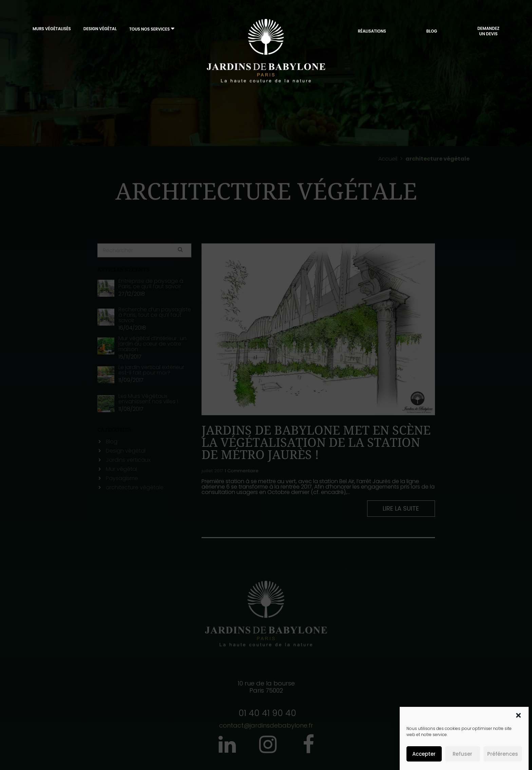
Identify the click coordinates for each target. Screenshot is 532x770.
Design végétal (100, 30)
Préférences (503, 754)
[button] (518, 715)
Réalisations (372, 33)
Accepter (424, 754)
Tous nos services (149, 31)
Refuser (462, 754)
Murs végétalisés (52, 30)
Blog (432, 33)
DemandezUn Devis (488, 33)
